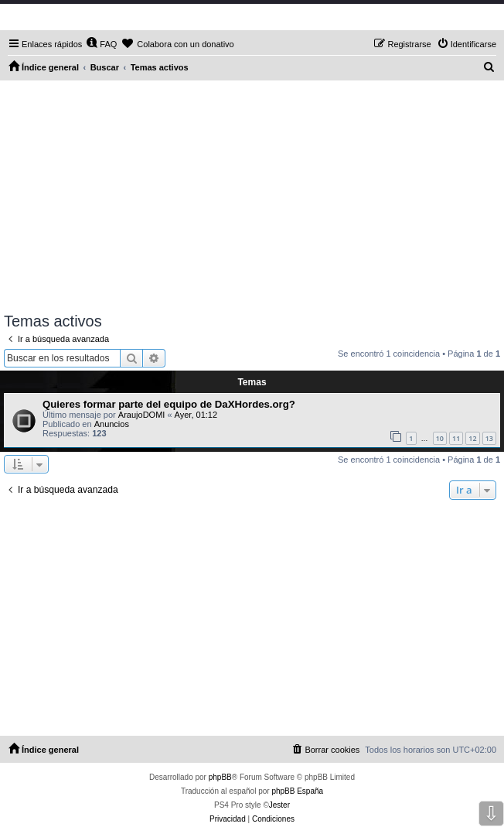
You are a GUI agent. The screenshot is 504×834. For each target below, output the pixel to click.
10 (440, 438)
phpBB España (297, 791)
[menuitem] (101, 44)
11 (456, 438)
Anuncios (112, 424)
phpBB (220, 777)
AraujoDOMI (142, 415)
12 (472, 438)
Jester (279, 805)
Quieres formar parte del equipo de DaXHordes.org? (169, 404)
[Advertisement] (252, 197)
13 (489, 438)
